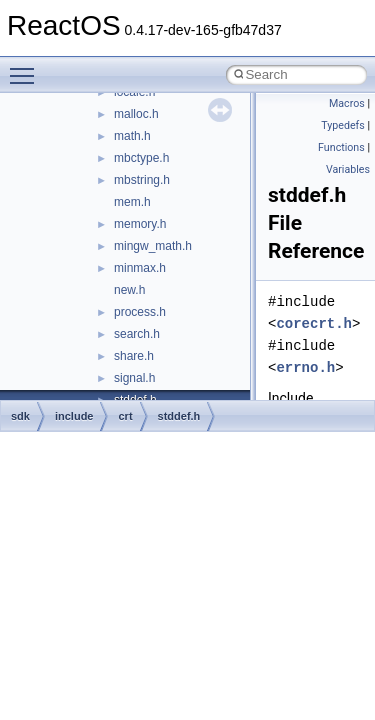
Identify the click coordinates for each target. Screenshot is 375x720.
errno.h (305, 367)
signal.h (134, 378)
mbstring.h (142, 180)
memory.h (140, 224)
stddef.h (179, 416)
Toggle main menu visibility (27, 67)
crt (125, 416)
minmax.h (140, 268)
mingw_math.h (153, 246)
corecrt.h (314, 323)
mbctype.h (141, 158)
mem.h (132, 202)
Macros (347, 103)
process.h (140, 312)
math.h (132, 136)
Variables (348, 169)
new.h (129, 290)
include (74, 416)
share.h (134, 356)
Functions (341, 147)
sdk (20, 416)
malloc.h (136, 114)
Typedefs (343, 125)
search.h (137, 334)
